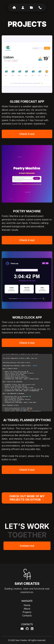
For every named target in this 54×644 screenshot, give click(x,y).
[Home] (14, 7)
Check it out (27, 134)
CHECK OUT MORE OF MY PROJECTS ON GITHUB (27, 498)
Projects (27, 612)
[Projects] (31, 7)
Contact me (27, 546)
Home (27, 605)
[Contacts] (40, 7)
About (27, 609)
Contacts (27, 616)
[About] (23, 7)
